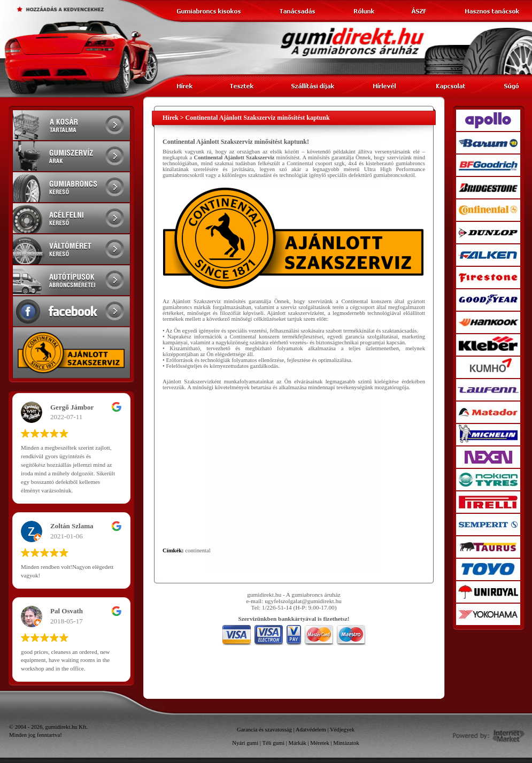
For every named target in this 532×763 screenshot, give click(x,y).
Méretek (320, 743)
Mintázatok (346, 743)
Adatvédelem (311, 730)
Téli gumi (273, 743)
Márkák (298, 743)
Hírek (171, 118)
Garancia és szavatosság (264, 730)
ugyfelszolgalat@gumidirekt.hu (303, 601)
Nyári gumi (245, 743)
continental (198, 550)
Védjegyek (342, 730)
